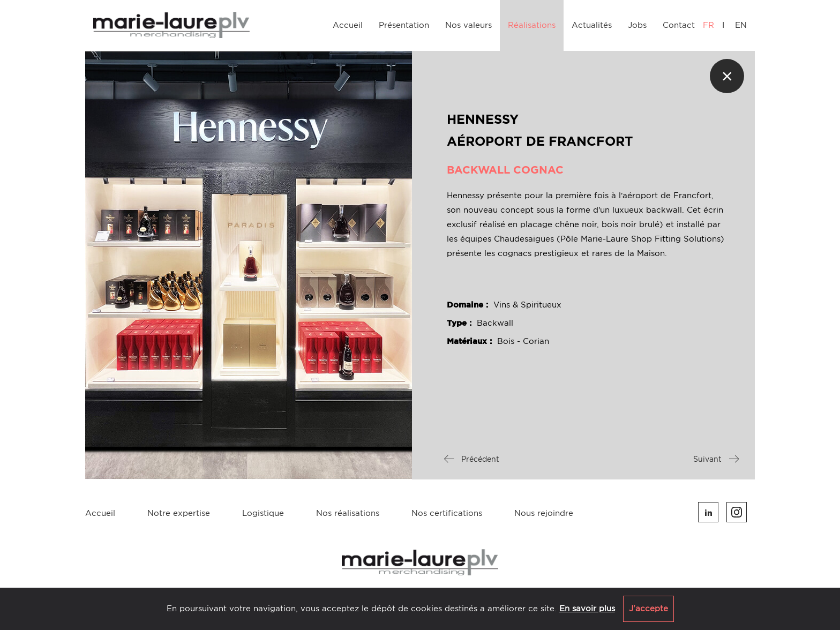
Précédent (472, 459)
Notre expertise (179, 513)
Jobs (637, 25)
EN (741, 25)
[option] (249, 265)
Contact (679, 25)
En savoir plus (587, 609)
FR (708, 25)
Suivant (716, 459)
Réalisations (532, 25)
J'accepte (648, 609)
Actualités (592, 25)
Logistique (263, 513)
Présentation (404, 25)
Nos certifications (447, 513)
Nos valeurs (468, 25)
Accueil (348, 25)
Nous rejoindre (544, 513)
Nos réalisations (348, 513)
